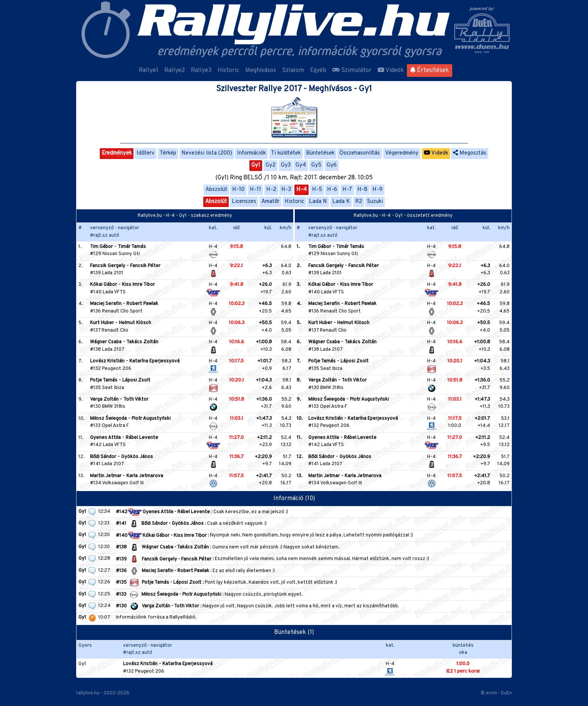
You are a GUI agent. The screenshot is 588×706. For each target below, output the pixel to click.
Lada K (341, 202)
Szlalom (293, 71)
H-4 (301, 190)
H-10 (238, 190)
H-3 (286, 190)
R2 (359, 202)
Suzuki (375, 202)
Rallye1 (148, 71)
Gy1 (256, 165)
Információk (251, 153)
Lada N (318, 202)
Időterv (145, 153)
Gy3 (286, 165)
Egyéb (318, 71)
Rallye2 (175, 71)
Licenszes (244, 202)
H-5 (317, 190)
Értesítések (430, 71)
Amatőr (270, 202)
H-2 (271, 190)
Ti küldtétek (286, 153)
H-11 (255, 190)
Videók (391, 71)
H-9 (377, 190)
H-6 (332, 190)
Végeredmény (402, 153)
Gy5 (316, 165)
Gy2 (271, 165)
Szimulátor (352, 71)
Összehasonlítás (360, 153)
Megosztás (470, 153)
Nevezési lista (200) (207, 153)
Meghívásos (261, 71)
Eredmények (117, 153)
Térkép (168, 153)
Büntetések (320, 153)
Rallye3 (201, 71)
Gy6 (332, 165)
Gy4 (301, 165)
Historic (228, 71)
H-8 (362, 190)
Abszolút (216, 190)
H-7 (347, 190)
